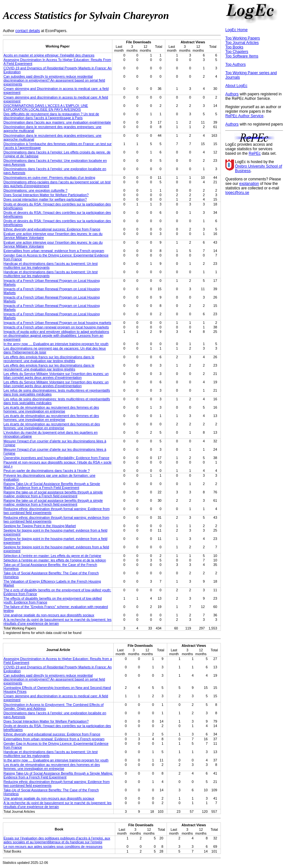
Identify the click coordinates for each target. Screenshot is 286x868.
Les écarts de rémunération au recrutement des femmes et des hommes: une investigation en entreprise (51, 409)
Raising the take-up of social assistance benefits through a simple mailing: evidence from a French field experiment (53, 494)
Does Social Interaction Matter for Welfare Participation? (46, 195)
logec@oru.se (237, 193)
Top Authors (235, 65)
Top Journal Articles (242, 43)
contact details (28, 31)
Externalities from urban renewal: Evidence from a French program (54, 739)
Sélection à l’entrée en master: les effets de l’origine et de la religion (55, 560)
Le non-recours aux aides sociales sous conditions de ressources (53, 846)
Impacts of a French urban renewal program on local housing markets (56, 327)
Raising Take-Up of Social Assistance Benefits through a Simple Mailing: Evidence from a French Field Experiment (52, 486)
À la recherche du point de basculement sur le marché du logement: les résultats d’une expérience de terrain (57, 621)
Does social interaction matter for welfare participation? (45, 199)
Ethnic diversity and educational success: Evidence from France (52, 229)
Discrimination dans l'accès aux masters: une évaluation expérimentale (57, 122)
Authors (232, 94)
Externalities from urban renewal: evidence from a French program (54, 251)
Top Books (234, 47)
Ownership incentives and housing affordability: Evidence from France (56, 458)
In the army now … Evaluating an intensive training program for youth (56, 344)
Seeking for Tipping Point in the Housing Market (40, 526)
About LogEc (236, 86)
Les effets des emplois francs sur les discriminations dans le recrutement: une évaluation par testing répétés (49, 359)
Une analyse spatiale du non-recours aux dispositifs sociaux (49, 615)
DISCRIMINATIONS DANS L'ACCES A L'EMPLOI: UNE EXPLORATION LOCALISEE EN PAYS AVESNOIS (46, 108)
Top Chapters (237, 52)
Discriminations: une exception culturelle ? (35, 190)
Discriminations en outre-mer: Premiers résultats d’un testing (49, 178)
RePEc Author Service (244, 116)
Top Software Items (242, 56)
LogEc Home (236, 30)
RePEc (255, 153)
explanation (249, 184)
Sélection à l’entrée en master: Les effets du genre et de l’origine (52, 556)
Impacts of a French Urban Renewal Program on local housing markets (57, 323)
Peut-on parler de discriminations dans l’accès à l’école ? (47, 471)
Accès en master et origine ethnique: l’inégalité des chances (49, 55)
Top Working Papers (243, 38)
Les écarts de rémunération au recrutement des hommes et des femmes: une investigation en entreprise (52, 426)
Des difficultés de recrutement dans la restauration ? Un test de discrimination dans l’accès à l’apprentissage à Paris (51, 116)
